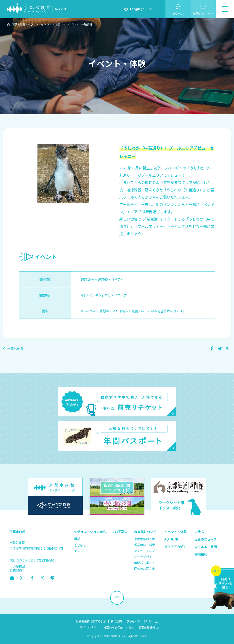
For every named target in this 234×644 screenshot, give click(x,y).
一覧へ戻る (15, 348)
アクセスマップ (144, 551)
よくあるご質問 (206, 547)
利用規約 (116, 621)
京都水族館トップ (22, 24)
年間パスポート (203, 14)
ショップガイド (145, 557)
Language (137, 9)
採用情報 (201, 554)
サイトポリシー (89, 627)
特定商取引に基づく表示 (119, 627)
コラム (199, 532)
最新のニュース (206, 539)
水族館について (145, 532)
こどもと (80, 545)
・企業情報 (17, 567)
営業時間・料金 (145, 545)
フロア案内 (120, 532)
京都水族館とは (145, 539)
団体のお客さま (145, 568)
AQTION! (171, 539)
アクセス (178, 14)
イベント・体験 (51, 24)
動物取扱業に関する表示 (91, 621)
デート (78, 551)
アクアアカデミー (177, 547)
